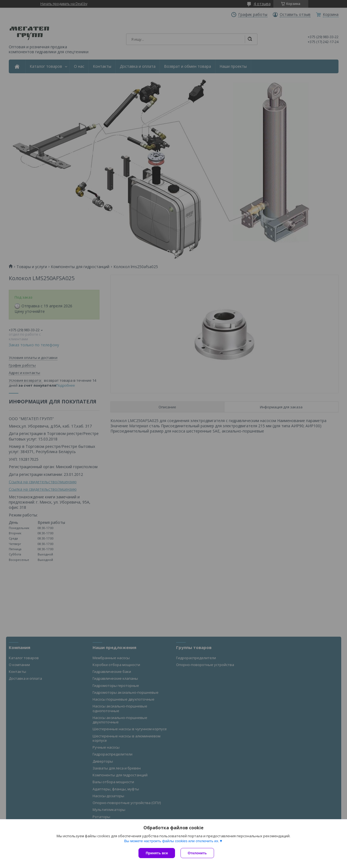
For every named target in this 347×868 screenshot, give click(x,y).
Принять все (157, 853)
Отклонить (197, 853)
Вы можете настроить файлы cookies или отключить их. (172, 841)
